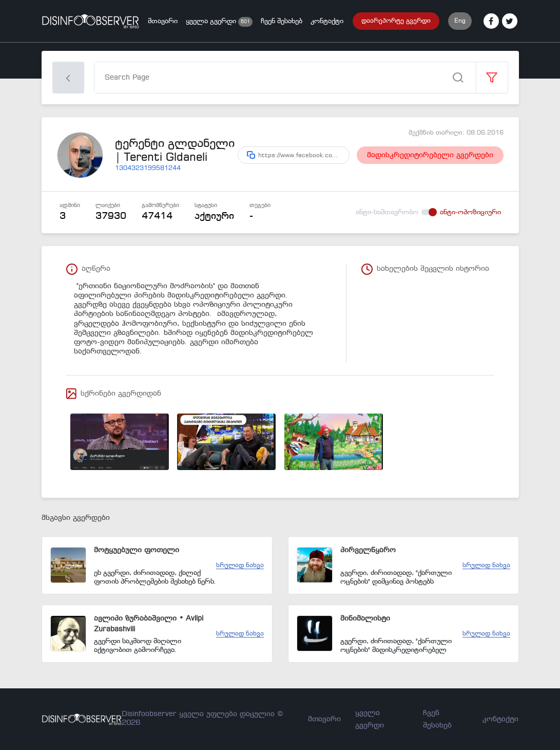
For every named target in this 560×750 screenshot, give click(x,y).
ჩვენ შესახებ (282, 21)
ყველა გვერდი (212, 21)
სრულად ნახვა (240, 566)
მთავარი (163, 21)
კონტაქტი (327, 21)
